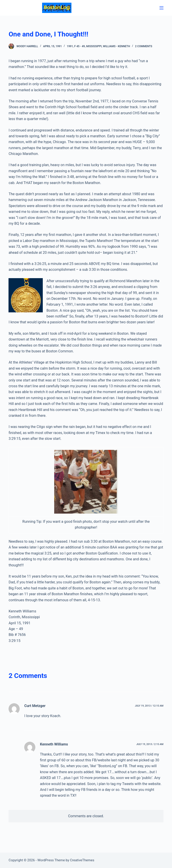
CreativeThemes (82, 860)
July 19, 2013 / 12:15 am (149, 708)
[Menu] (161, 9)
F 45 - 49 (80, 49)
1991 (70, 49)
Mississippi (94, 49)
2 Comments (144, 49)
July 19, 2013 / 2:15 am (150, 746)
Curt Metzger (35, 708)
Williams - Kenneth (117, 49)
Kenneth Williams (54, 746)
